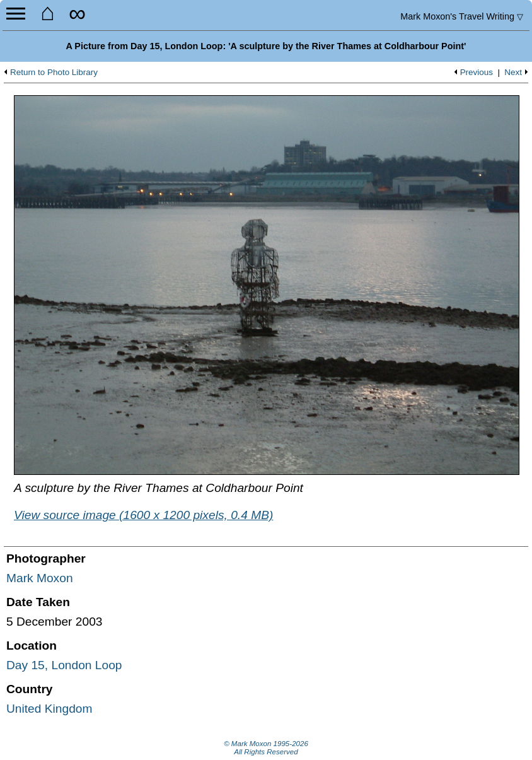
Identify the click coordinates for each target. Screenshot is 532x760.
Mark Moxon (40, 578)
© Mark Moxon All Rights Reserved (266, 748)
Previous (477, 73)
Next (513, 73)
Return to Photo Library (54, 73)
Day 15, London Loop (64, 665)
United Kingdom (49, 709)
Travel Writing (462, 16)
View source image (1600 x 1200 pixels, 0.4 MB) (143, 515)
